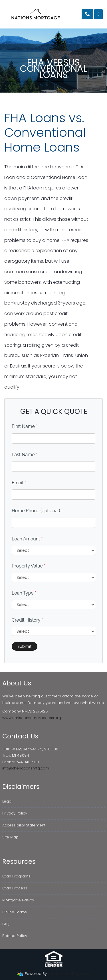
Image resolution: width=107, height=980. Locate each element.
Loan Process (15, 888)
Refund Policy (15, 936)
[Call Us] (87, 14)
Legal (7, 801)
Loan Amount (27, 539)
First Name (25, 426)
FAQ (6, 924)
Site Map (10, 837)
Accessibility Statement (24, 825)
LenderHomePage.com (69, 974)
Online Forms (15, 912)
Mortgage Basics (18, 900)
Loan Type (24, 593)
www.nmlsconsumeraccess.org (32, 718)
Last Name (25, 455)
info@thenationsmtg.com (26, 768)
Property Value (29, 566)
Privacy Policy (15, 813)
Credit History (27, 620)
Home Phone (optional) (36, 511)
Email (19, 483)
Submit (25, 646)
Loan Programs (16, 876)
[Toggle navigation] (98, 14)
